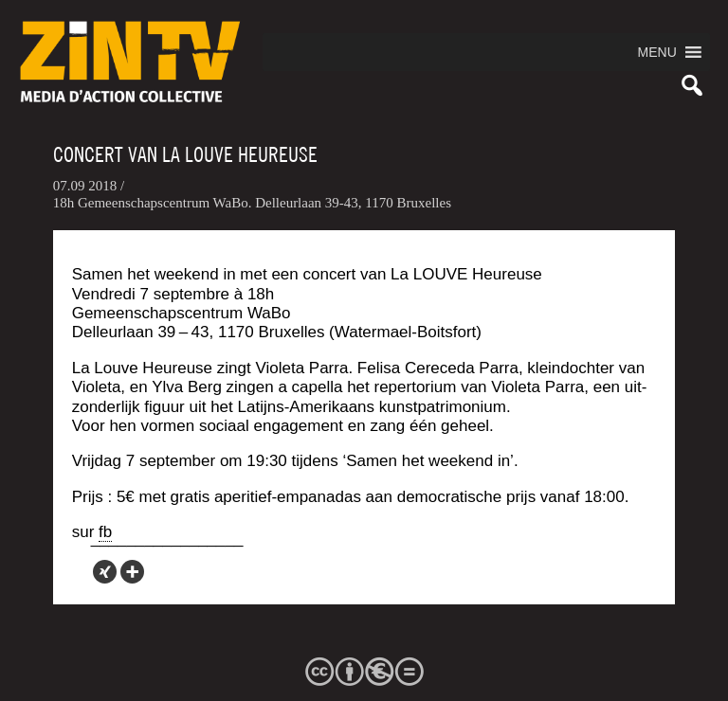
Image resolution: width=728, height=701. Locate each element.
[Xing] (105, 572)
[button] (657, 52)
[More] (132, 572)
